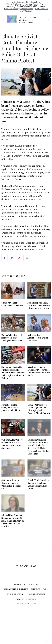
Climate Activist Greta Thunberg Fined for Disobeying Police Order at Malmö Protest (39, 409)
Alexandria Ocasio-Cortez (35, 4)
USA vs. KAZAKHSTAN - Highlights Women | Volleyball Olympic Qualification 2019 (28, 20)
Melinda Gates (18, 2)
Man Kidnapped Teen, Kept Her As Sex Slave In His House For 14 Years (39, 306)
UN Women (33, 584)
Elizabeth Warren (14, 4)
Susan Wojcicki (13, 6)
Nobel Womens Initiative (16, 589)
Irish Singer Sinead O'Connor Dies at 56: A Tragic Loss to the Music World (39, 371)
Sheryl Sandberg (33, 2)
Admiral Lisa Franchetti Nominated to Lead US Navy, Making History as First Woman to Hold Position (13, 521)
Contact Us (20, 584)
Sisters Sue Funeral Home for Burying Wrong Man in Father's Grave (12, 484)
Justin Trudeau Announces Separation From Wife (38, 338)
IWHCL (46, 589)
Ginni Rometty (40, 6)
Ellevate (35, 589)
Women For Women (36, 594)
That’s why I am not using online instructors (12, 304)
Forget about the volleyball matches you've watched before (12, 408)
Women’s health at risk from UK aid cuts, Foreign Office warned (12, 338)
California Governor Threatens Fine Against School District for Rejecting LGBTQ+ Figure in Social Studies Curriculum (38, 447)
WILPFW (20, 599)
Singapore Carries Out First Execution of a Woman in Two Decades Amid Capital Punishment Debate (13, 373)
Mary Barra (26, 6)
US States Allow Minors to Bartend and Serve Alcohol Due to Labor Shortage (12, 444)
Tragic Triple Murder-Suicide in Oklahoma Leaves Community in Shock (38, 484)
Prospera (31, 599)
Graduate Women (15, 594)
